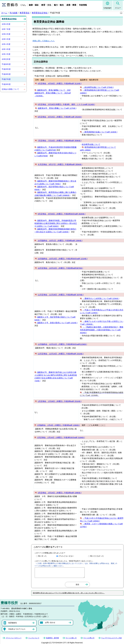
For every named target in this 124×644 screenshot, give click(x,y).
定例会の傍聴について (10, 89)
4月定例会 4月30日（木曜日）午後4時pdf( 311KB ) (60, 83)
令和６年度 (6, 34)
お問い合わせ (50, 622)
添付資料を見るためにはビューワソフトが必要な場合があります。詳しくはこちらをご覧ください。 (69, 593)
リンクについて (34, 638)
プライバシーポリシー (14, 638)
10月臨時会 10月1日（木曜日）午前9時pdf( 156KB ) (60, 241)
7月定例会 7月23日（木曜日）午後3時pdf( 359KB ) (60, 141)
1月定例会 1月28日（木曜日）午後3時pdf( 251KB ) (60, 401)
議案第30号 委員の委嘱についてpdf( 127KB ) (57, 108)
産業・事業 (71, 5)
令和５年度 (6, 39)
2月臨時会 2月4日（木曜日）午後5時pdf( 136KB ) (58, 425)
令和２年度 (6, 54)
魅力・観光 (59, 5)
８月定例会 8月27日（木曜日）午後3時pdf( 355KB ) (60, 164)
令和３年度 (6, 49)
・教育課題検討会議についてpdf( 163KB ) (100, 132)
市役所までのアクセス (17, 629)
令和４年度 (6, 44)
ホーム (4, 13)
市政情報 (83, 5)
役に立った (42, 556)
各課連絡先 (13, 623)
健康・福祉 (34, 5)
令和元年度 (6, 59)
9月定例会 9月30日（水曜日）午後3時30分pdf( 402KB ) (62, 214)
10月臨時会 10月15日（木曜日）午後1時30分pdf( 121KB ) (63, 259)
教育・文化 (46, 5)
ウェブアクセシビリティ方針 (112, 638)
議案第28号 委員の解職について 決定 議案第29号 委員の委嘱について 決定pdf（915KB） (53, 93)
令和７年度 (6, 29)
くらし (23, 5)
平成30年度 (6, 64)
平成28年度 (6, 74)
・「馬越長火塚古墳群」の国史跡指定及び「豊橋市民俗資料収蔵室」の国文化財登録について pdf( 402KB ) (102, 330)
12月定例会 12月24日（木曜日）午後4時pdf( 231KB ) (61, 354)
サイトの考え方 (89, 638)
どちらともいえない (66, 556)
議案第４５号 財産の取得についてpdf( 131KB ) (57, 323)
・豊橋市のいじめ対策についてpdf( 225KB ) (101, 298)
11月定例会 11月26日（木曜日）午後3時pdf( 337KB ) (61, 295)
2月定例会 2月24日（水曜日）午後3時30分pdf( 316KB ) (61, 437)
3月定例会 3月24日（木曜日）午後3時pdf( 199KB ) (60, 493)
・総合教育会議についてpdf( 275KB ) (98, 87)
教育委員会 (25, 13)
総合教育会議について (91, 144)
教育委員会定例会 (40, 13)
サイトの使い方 (71, 638)
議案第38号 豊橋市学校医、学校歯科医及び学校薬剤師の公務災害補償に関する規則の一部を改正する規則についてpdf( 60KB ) (56, 223)
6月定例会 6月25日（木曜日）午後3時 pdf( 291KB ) (60, 117)
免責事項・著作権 (52, 638)
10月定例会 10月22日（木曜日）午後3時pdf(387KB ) (60, 268)
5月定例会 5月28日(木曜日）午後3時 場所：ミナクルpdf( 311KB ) (66, 104)
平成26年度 (6, 84)
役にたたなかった (97, 556)
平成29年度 (6, 69)
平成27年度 (6, 79)
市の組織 (13, 13)
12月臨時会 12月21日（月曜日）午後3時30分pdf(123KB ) (62, 344)
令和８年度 (6, 24)
